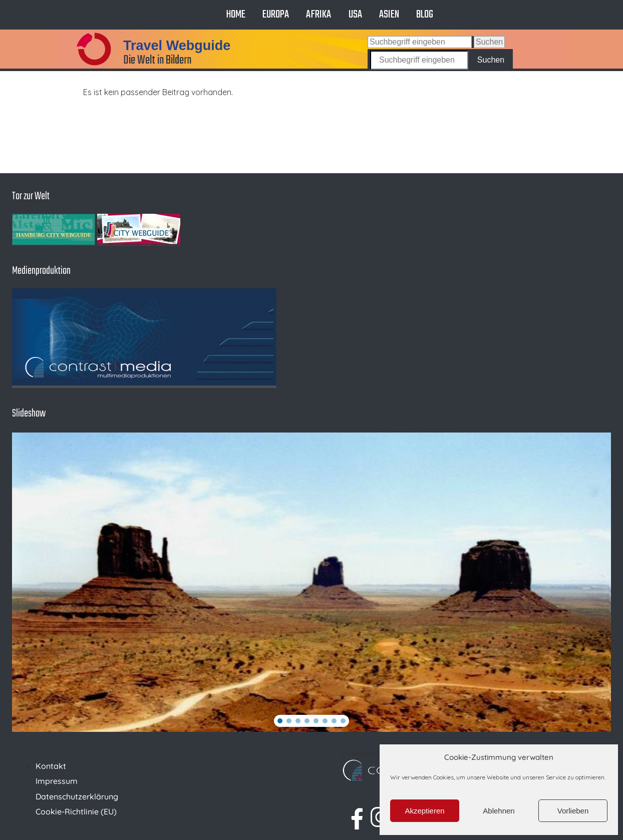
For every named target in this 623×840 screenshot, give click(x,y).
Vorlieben (573, 811)
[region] (312, 582)
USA (355, 15)
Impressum (57, 781)
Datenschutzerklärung (77, 796)
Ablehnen (499, 811)
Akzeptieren (424, 811)
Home (236, 15)
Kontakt (51, 766)
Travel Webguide (177, 46)
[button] (280, 721)
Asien (389, 15)
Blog (425, 15)
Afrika (319, 15)
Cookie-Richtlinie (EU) (76, 811)
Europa (276, 15)
